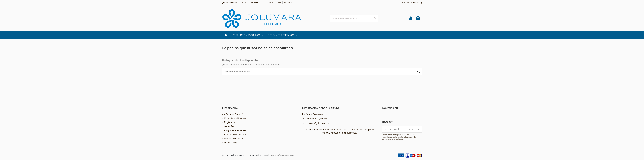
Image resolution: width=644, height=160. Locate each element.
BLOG (245, 3)
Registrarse (230, 122)
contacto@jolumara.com (318, 123)
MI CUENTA (290, 3)
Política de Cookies (234, 139)
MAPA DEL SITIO (258, 3)
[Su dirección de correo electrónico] (399, 129)
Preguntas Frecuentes (235, 130)
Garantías (229, 126)
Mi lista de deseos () (411, 3)
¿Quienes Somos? (230, 3)
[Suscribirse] (418, 129)
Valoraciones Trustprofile (362, 130)
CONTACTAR (275, 3)
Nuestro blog (230, 143)
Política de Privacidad (235, 134)
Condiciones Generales (236, 118)
